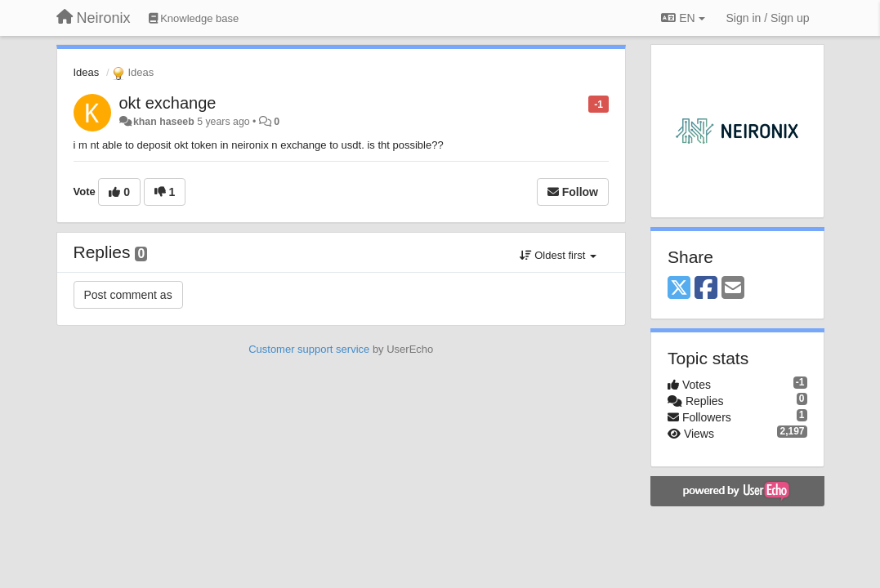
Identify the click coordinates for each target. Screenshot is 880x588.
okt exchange (168, 103)
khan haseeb (164, 122)
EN (683, 18)
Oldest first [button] (558, 255)
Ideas (87, 72)
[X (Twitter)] (679, 289)
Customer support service (309, 349)
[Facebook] (706, 289)
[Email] (733, 289)
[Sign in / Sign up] (768, 18)
